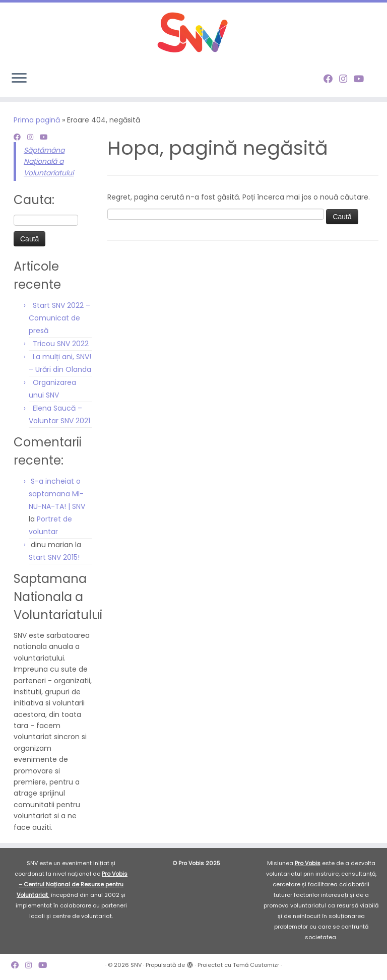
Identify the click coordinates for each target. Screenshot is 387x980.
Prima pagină (37, 120)
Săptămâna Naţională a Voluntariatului (49, 161)
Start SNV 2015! (54, 557)
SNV (136, 965)
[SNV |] (193, 33)
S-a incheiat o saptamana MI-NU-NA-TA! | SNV (57, 494)
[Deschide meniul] (19, 79)
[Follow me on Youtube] (362, 79)
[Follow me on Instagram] (346, 79)
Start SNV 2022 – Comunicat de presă (59, 318)
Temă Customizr (256, 965)
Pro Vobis (308, 863)
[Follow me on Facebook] (331, 79)
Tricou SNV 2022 (61, 344)
